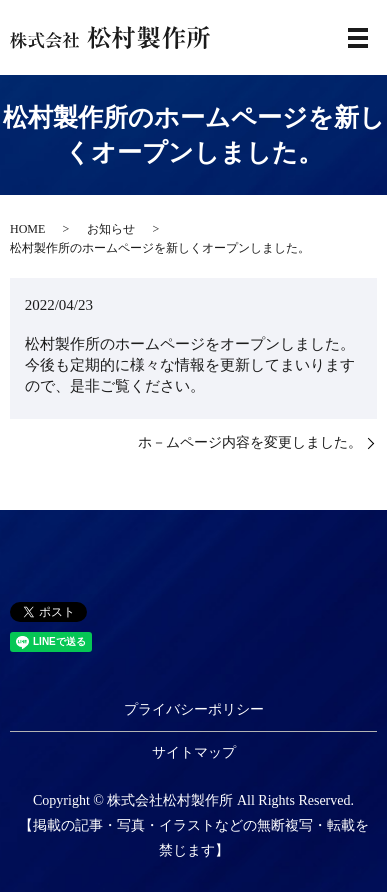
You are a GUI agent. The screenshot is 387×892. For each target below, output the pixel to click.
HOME (27, 229)
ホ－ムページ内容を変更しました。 (250, 442)
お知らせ (111, 229)
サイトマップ (194, 752)
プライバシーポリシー (194, 709)
